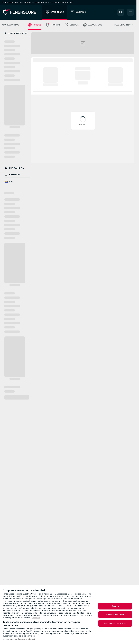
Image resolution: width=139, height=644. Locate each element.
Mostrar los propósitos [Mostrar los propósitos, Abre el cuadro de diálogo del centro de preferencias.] (115, 623)
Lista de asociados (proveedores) (19, 639)
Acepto (115, 606)
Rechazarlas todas (115, 615)
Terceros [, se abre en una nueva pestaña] (36, 618)
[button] (121, 12)
